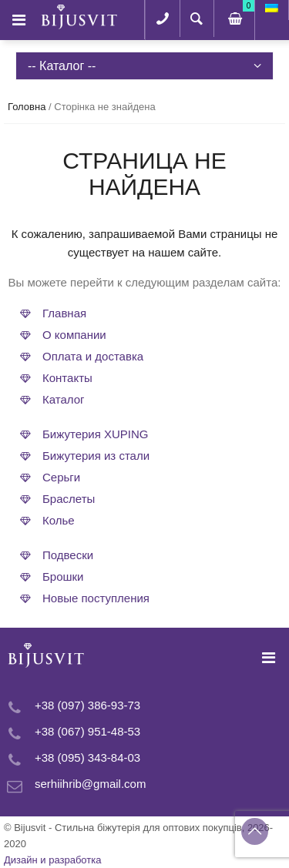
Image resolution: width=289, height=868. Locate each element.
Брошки (63, 576)
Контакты (67, 378)
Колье (59, 520)
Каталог (64, 399)
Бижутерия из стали (96, 456)
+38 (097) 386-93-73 (87, 705)
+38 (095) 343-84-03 (87, 757)
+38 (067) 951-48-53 (87, 731)
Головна (27, 107)
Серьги (61, 477)
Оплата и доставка (93, 356)
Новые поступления (96, 598)
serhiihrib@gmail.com (90, 784)
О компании (74, 335)
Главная (64, 313)
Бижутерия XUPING (96, 434)
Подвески (68, 555)
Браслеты (69, 499)
